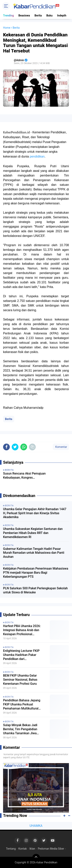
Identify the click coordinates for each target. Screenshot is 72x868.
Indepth (62, 15)
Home (7, 28)
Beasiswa (24, 15)
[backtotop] (36, 858)
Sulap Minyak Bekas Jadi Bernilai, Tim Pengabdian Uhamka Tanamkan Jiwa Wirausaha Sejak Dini (20, 729)
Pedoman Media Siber (51, 849)
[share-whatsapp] (24, 447)
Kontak (23, 849)
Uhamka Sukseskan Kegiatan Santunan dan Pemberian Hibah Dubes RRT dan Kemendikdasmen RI (33, 533)
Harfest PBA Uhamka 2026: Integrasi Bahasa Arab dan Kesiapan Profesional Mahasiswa (22, 630)
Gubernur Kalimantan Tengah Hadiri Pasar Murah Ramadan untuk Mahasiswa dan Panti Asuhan (34, 553)
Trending (8, 15)
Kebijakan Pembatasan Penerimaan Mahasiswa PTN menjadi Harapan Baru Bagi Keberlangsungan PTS (36, 573)
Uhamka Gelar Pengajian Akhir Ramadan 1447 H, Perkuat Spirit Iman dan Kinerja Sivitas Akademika (35, 513)
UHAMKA (36, 826)
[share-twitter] (15, 447)
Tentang (11, 849)
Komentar (61, 447)
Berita (38, 15)
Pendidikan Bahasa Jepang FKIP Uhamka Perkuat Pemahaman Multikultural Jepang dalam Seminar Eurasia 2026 (24, 704)
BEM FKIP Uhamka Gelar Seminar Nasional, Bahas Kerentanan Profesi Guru (20, 680)
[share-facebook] (6, 447)
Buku (49, 15)
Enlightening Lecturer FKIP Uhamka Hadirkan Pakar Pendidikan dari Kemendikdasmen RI (21, 655)
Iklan (32, 849)
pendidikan (37, 156)
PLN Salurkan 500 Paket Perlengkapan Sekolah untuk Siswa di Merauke (35, 590)
